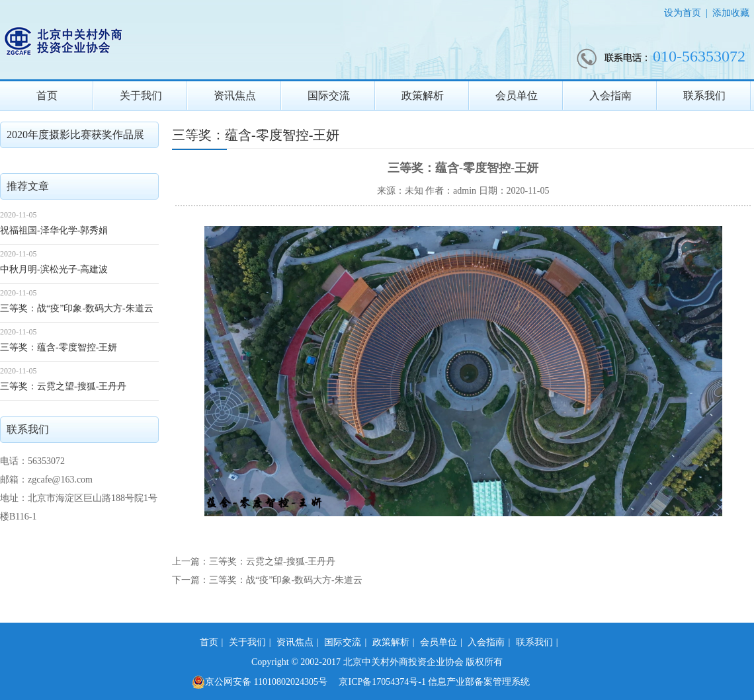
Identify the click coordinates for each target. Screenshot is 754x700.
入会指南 (610, 96)
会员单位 (517, 96)
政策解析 (423, 96)
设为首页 (683, 13)
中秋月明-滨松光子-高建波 (54, 269)
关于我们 (141, 96)
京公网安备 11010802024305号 (260, 682)
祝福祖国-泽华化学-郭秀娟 (54, 230)
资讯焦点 (235, 96)
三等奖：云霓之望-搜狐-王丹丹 (63, 386)
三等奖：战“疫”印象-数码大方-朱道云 (77, 308)
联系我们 (704, 96)
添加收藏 (731, 13)
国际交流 (329, 96)
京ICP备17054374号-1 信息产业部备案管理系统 (434, 682)
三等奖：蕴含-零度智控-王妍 (59, 347)
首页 (47, 96)
